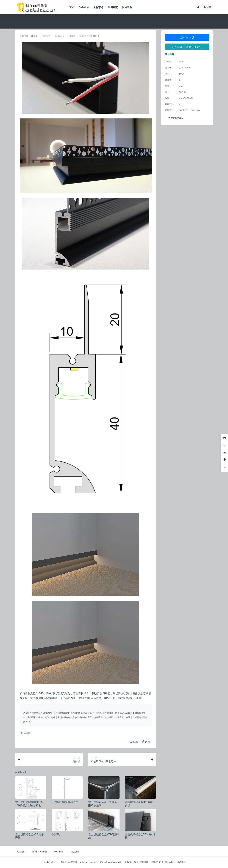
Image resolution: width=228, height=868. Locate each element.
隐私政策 (156, 862)
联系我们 (131, 862)
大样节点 (46, 36)
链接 (146, 742)
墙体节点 (60, 36)
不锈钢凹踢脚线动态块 (65, 802)
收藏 (134, 742)
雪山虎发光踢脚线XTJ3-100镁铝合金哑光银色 (29, 804)
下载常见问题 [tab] (176, 118)
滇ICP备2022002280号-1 (112, 862)
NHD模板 (59, 851)
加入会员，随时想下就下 (187, 47)
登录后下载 (187, 37)
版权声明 (181, 862)
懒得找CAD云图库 (40, 851)
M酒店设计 (74, 851)
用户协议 (169, 862)
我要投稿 (144, 862)
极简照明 (26, 733)
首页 (35, 36)
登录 (208, 7)
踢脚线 (72, 36)
